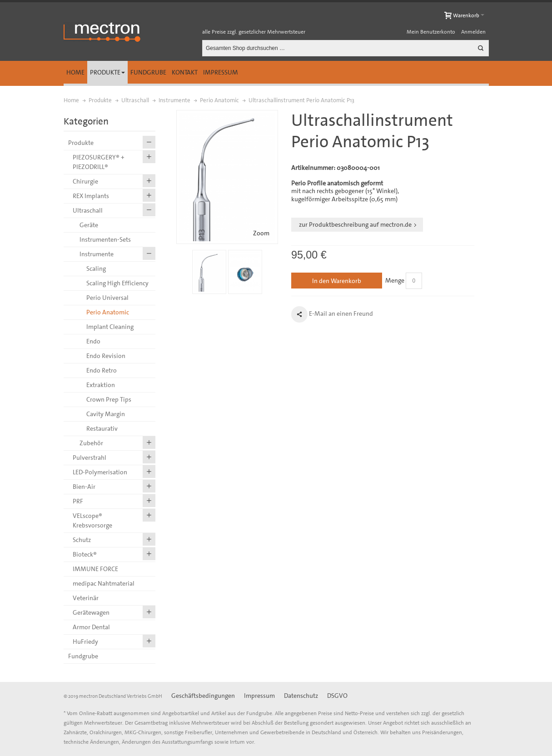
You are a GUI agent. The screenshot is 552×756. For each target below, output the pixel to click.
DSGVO (337, 696)
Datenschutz (301, 696)
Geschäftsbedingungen (203, 696)
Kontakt (185, 72)
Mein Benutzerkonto (431, 32)
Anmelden (473, 32)
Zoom (261, 233)
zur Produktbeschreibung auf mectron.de (355, 224)
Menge (395, 280)
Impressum (221, 72)
